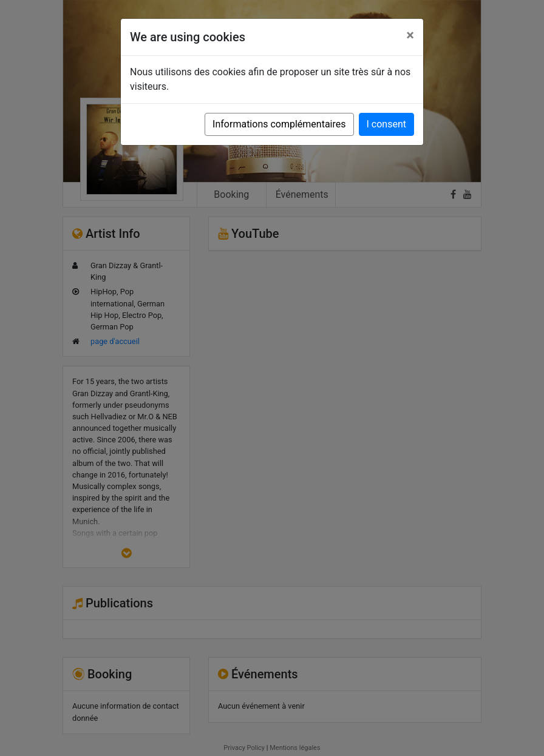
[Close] (410, 35)
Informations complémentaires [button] (279, 124)
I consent (386, 124)
